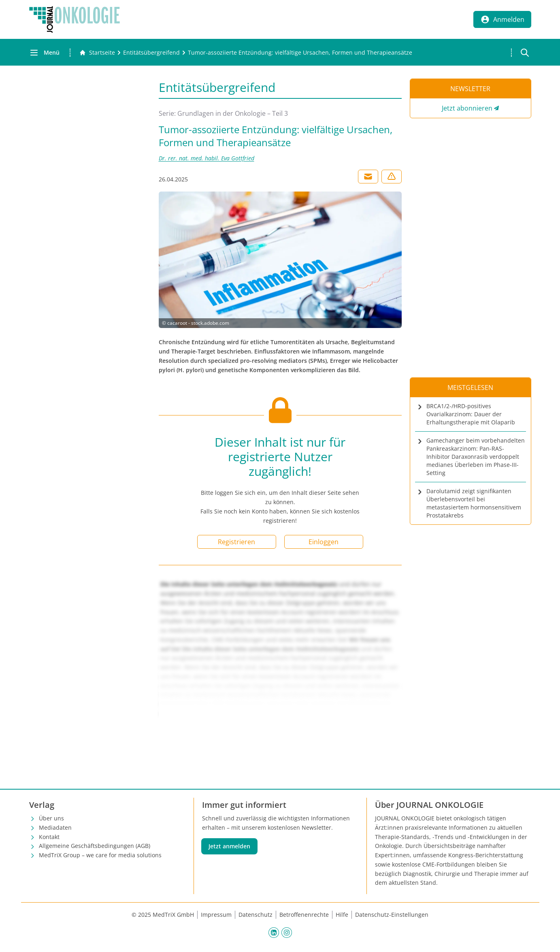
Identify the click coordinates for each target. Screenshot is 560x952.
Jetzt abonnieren (467, 108)
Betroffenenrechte (304, 915)
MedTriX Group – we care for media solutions (100, 855)
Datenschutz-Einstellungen (392, 915)
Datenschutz (256, 915)
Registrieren (236, 542)
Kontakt (49, 837)
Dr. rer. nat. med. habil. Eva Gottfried (207, 158)
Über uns (51, 818)
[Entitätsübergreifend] (151, 53)
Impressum (216, 915)
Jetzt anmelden (229, 846)
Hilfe (342, 915)
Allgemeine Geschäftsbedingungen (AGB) (95, 846)
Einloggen (324, 542)
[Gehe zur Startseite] (97, 53)
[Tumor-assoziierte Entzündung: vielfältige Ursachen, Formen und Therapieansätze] (300, 53)
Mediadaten (55, 827)
